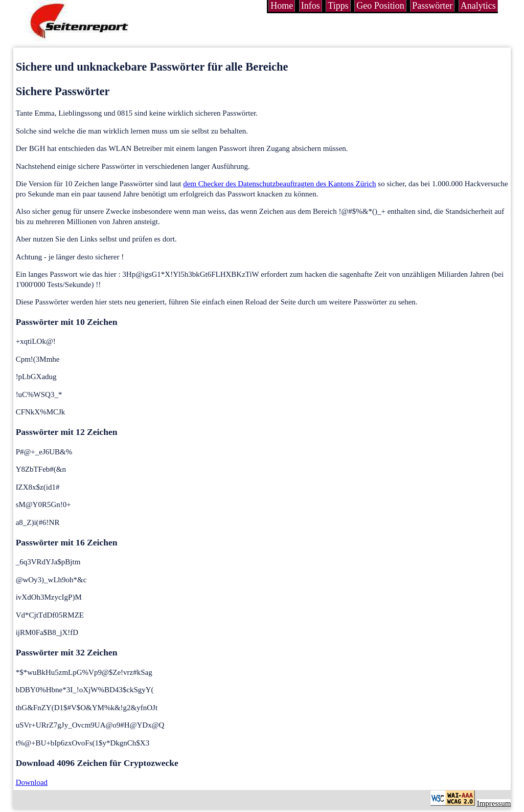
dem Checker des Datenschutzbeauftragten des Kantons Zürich (279, 184)
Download (32, 782)
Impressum (494, 803)
